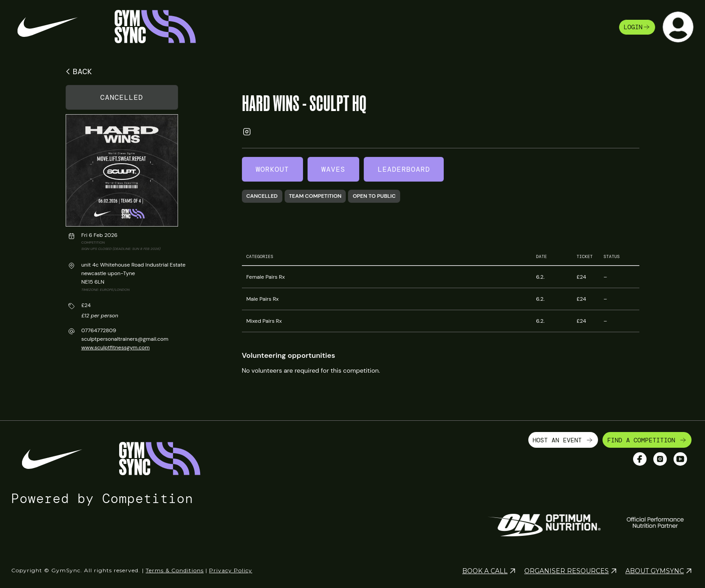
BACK (78, 71)
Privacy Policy (231, 567)
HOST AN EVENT (563, 437)
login (637, 27)
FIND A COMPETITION (647, 437)
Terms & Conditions (175, 567)
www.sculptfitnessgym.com (116, 347)
